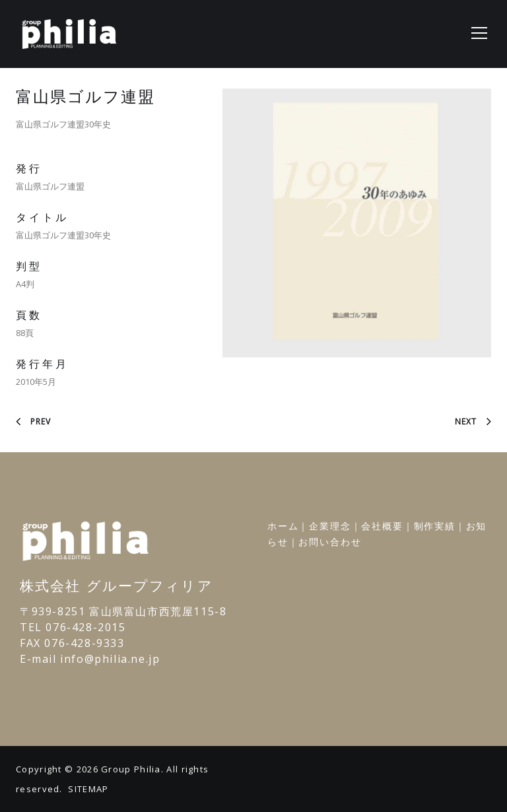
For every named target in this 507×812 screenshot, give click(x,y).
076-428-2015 (85, 627)
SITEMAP (88, 789)
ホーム (283, 526)
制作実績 (435, 526)
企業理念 (330, 526)
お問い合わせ (330, 542)
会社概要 (382, 526)
